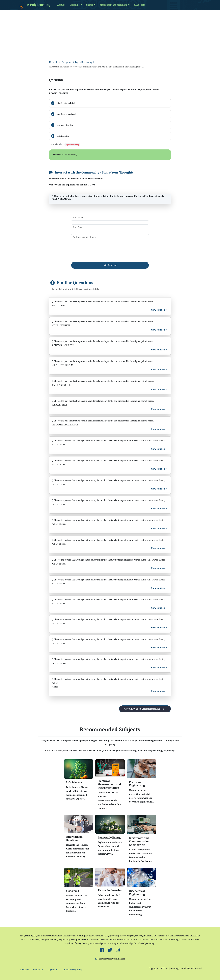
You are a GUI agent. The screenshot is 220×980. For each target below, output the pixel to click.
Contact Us (38, 970)
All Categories (65, 62)
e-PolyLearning (34, 5)
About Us (24, 970)
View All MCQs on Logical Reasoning (145, 709)
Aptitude (61, 5)
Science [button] (90, 5)
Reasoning (75, 5)
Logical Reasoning (83, 62)
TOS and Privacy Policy (72, 970)
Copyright (52, 970)
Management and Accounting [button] (114, 5)
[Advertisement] (110, 32)
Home (52, 62)
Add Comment (110, 265)
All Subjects (139, 5)
